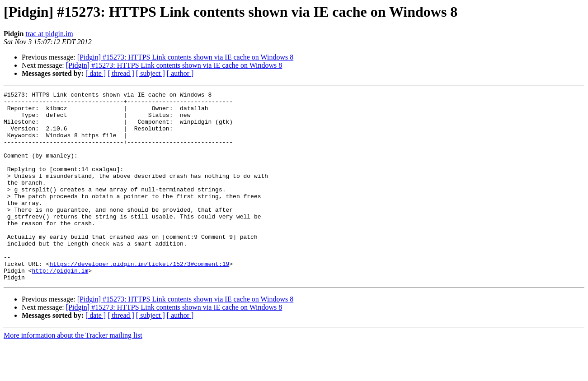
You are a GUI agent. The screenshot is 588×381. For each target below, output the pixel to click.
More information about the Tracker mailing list (73, 373)
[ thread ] (121, 73)
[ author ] (180, 73)
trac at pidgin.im (49, 34)
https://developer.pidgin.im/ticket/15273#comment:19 (139, 299)
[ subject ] (151, 73)
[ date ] (96, 73)
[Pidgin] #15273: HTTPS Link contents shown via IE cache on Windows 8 (186, 57)
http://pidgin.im (60, 307)
